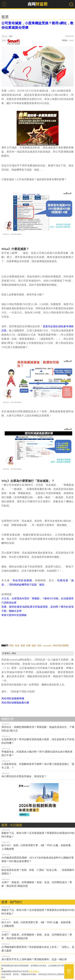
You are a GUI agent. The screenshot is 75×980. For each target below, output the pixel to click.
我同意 (69, 971)
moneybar (47, 646)
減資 (34, 646)
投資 (17, 646)
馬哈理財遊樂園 (14, 42)
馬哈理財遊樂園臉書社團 (15, 703)
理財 (12, 646)
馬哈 (40, 646)
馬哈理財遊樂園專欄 (13, 698)
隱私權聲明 (34, 971)
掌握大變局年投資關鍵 (14, 615)
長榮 (28, 646)
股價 (23, 646)
